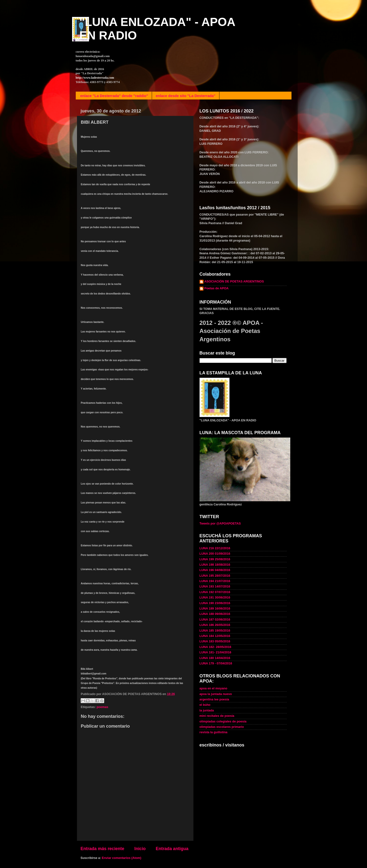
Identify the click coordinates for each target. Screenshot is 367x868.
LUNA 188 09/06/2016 (215, 614)
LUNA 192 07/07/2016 (215, 592)
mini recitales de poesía (217, 716)
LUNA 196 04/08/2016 (215, 570)
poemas (102, 707)
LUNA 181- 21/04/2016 (215, 652)
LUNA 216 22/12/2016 (215, 548)
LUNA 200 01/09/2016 (215, 554)
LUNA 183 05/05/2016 (215, 641)
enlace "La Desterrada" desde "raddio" (114, 96)
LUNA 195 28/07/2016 (215, 576)
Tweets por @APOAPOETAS (220, 524)
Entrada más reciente (102, 849)
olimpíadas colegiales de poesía (223, 721)
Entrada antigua (172, 849)
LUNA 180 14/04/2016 (215, 658)
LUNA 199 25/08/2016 (215, 559)
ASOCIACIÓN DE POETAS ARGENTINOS (234, 281)
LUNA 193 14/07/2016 (215, 587)
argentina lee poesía (214, 699)
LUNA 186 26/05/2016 (215, 625)
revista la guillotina (214, 732)
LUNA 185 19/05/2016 (215, 631)
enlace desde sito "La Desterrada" (186, 96)
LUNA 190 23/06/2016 (215, 603)
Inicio (140, 849)
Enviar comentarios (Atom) (121, 858)
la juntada (207, 710)
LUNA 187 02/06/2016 (215, 620)
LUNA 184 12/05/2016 (215, 636)
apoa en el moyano (213, 688)
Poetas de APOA (217, 288)
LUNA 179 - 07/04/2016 (216, 663)
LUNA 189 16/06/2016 (215, 609)
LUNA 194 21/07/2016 (215, 581)
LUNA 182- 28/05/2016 (215, 647)
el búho (205, 705)
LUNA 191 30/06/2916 (215, 598)
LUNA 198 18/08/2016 (215, 565)
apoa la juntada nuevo (216, 694)
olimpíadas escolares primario (222, 727)
